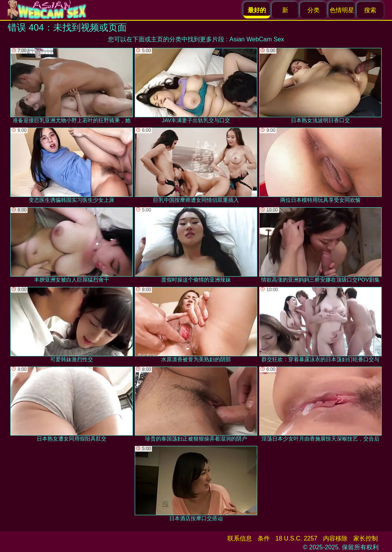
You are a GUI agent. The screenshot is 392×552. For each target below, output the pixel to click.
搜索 (370, 10)
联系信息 (240, 538)
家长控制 (366, 538)
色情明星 (342, 10)
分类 (314, 10)
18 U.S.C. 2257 (296, 538)
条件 (264, 538)
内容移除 (335, 538)
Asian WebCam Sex (257, 39)
